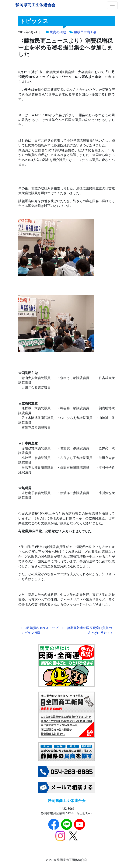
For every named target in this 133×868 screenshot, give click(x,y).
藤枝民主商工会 (85, 32)
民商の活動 (58, 32)
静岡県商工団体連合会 (35, 5)
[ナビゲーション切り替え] (112, 5)
